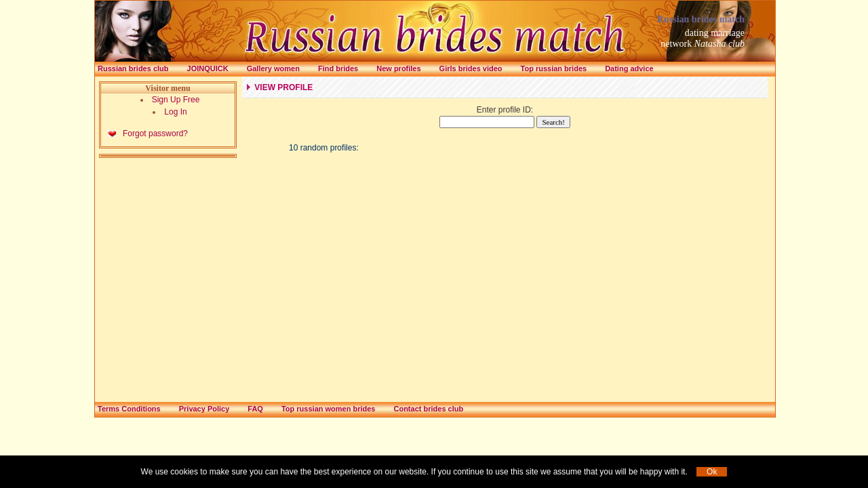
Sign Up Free (176, 100)
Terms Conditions (129, 409)
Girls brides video (471, 68)
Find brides (338, 68)
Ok (712, 472)
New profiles (398, 68)
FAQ (255, 409)
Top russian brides (554, 68)
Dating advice (629, 68)
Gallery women (273, 68)
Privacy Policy (204, 409)
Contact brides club (428, 409)
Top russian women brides (329, 409)
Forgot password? (155, 134)
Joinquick (208, 68)
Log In (175, 112)
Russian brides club (133, 68)
